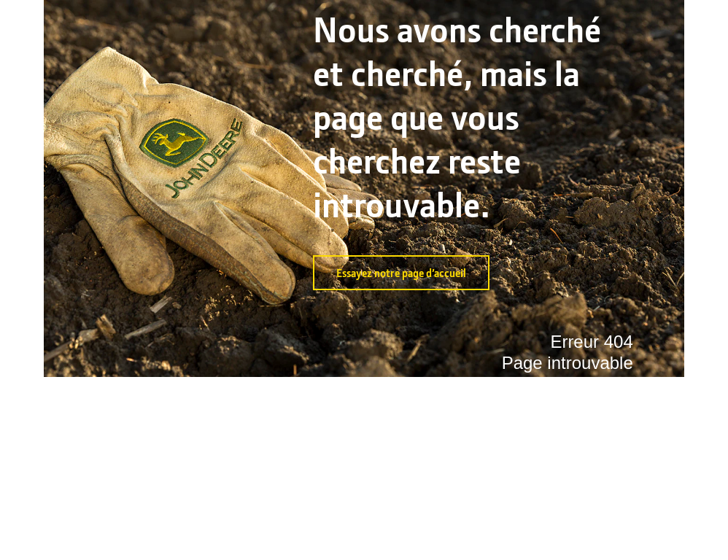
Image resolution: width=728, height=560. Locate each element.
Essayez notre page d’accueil (401, 273)
